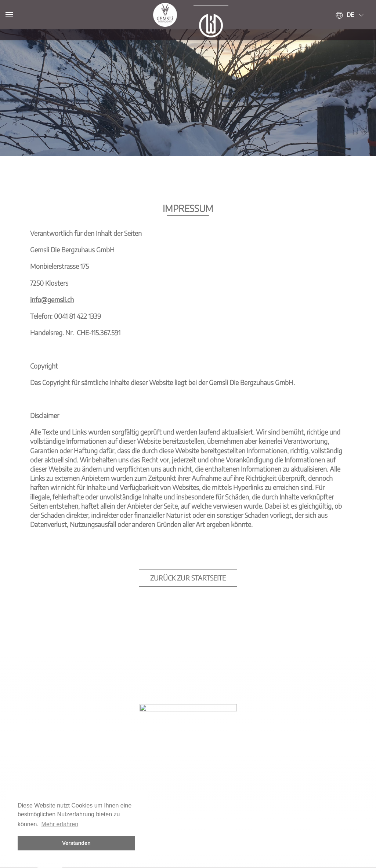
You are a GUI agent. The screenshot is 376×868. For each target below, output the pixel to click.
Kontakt (158, 854)
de (350, 15)
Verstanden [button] (76, 843)
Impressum (191, 854)
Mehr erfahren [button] (60, 824)
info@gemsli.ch (52, 270)
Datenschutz (232, 854)
